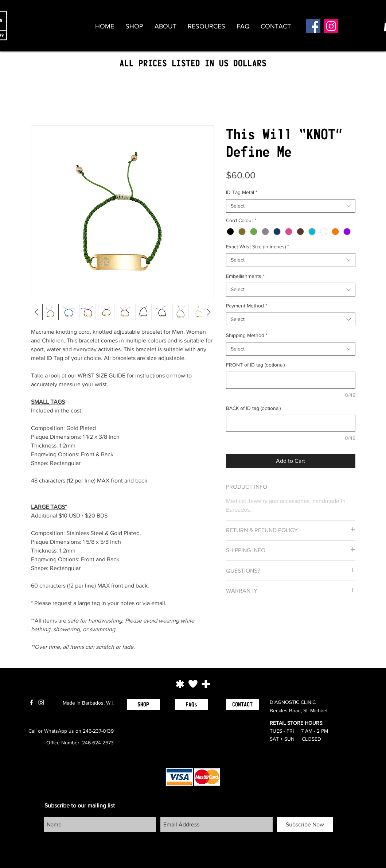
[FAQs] (192, 704)
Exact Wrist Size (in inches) (258, 247)
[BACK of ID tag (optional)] (291, 423)
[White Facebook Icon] (31, 702)
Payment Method (247, 306)
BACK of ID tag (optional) (253, 408)
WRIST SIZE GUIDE (102, 375)
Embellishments (245, 276)
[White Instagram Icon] (41, 702)
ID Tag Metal (242, 192)
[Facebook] (313, 26)
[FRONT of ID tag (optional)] (291, 380)
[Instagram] (331, 26)
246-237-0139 (98, 731)
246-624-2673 (98, 743)
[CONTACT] (243, 704)
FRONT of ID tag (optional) (255, 365)
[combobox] (291, 206)
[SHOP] (143, 704)
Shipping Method (247, 335)
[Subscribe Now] (305, 825)
